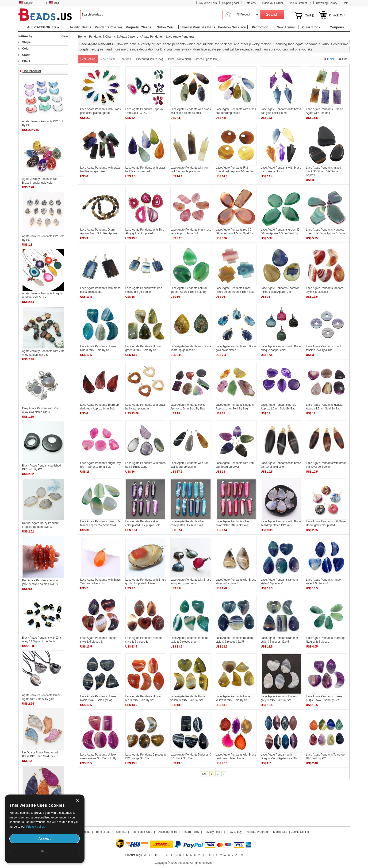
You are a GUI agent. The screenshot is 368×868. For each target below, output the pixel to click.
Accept (45, 838)
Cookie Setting (300, 832)
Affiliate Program (257, 832)
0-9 (241, 855)
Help (346, 3)
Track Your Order (273, 3)
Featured (125, 59)
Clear (65, 36)
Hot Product (32, 71)
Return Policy (191, 832)
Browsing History (327, 3)
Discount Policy (167, 832)
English (26, 3)
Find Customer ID (300, 3)
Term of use (103, 832)
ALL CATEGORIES (43, 27)
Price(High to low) (207, 59)
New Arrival (108, 59)
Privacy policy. (36, 827)
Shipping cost (231, 3)
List (343, 59)
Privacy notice (213, 832)
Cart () (309, 15)
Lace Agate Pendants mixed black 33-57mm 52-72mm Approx (324, 171)
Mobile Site (280, 832)
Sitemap (121, 832)
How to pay (234, 832)
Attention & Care (142, 832)
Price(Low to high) (180, 59)
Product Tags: (134, 855)
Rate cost (251, 3)
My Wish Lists (208, 3)
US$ (54, 3)
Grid (329, 59)
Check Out (337, 15)
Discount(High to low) (150, 59)
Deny (45, 851)
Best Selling (88, 59)
